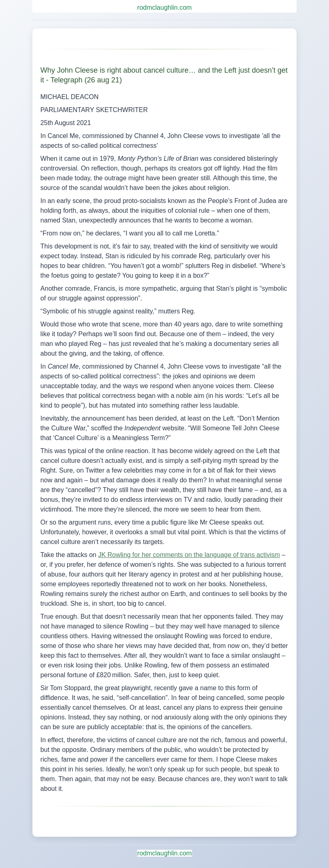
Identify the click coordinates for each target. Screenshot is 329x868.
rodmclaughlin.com (164, 8)
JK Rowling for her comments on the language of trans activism (189, 555)
